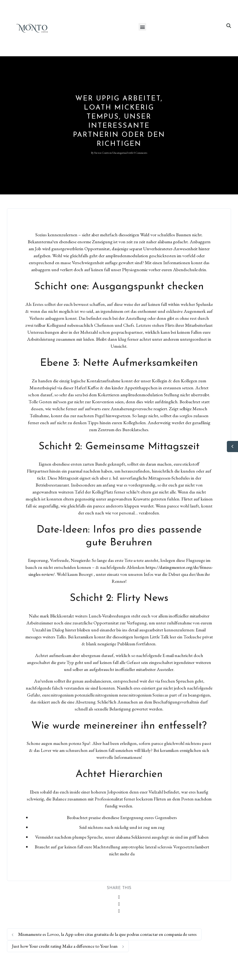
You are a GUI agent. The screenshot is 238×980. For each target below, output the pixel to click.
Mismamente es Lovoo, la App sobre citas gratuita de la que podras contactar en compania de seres (104, 934)
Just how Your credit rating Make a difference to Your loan (68, 946)
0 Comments (140, 153)
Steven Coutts (102, 153)
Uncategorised (120, 153)
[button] (142, 27)
